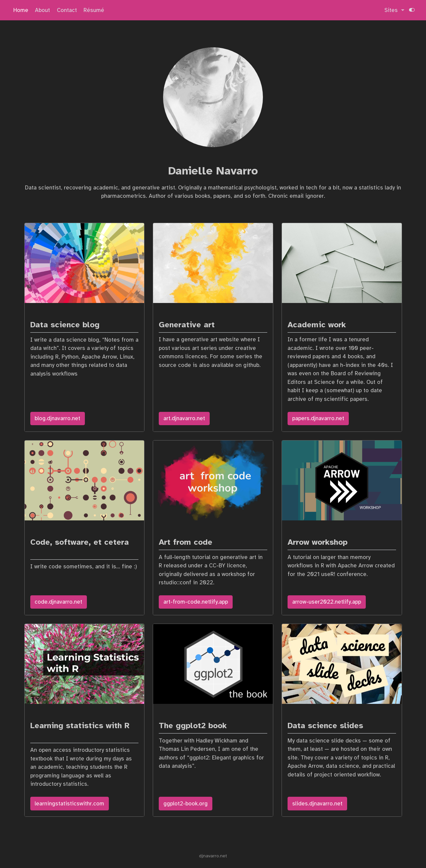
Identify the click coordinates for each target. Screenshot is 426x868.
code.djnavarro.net (58, 602)
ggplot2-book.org (186, 804)
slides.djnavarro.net (317, 804)
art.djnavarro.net (184, 418)
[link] (394, 10)
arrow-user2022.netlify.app (327, 602)
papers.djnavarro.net (318, 418)
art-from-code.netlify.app (196, 602)
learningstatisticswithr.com (69, 804)
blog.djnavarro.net (57, 418)
